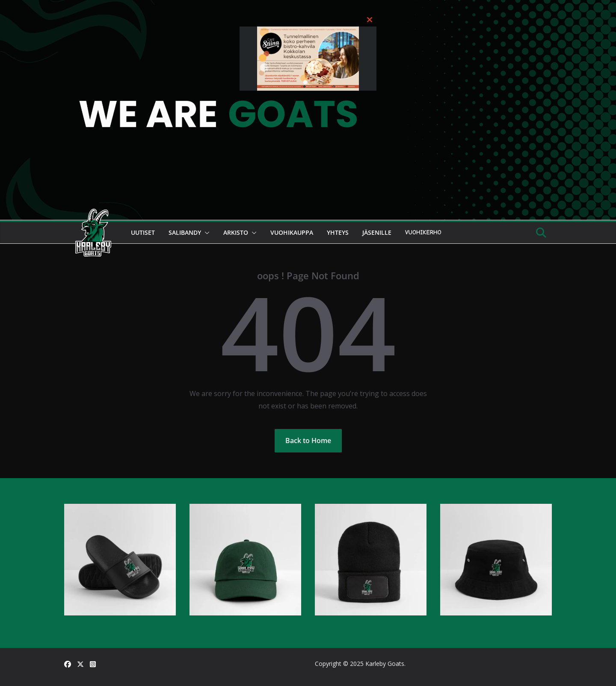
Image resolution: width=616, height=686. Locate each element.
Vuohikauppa (292, 232)
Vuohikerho (423, 232)
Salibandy (185, 232)
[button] (205, 233)
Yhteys (338, 232)
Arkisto (236, 232)
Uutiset (143, 232)
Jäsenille (377, 232)
